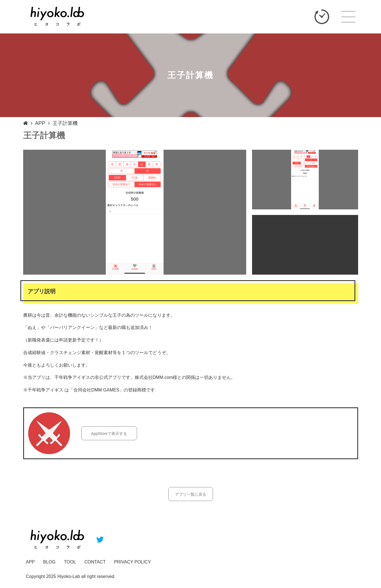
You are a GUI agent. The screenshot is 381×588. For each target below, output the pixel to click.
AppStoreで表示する (109, 434)
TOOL (70, 562)
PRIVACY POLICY (132, 562)
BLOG (49, 562)
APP (40, 123)
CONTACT (95, 562)
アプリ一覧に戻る (191, 494)
